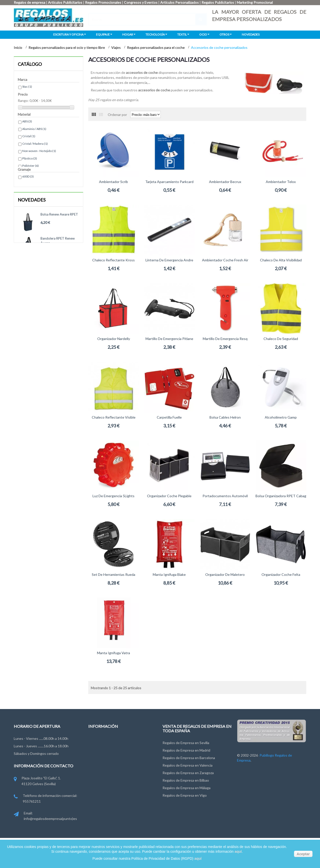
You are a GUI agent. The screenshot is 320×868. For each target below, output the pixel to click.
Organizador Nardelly (114, 339)
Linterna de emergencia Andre (169, 260)
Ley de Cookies (100, 768)
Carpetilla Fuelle (169, 417)
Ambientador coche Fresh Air (225, 260)
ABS (27, 121)
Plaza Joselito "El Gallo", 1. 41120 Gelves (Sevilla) (37, 781)
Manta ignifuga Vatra (113, 653)
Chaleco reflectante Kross (113, 260)
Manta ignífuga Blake (169, 574)
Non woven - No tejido (39, 151)
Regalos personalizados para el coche (156, 47)
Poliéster (30, 166)
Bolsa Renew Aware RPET (59, 214)
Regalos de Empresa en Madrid (186, 750)
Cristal (29, 136)
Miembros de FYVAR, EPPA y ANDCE (117, 786)
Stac (27, 86)
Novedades (32, 200)
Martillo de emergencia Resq (225, 339)
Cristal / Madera (35, 144)
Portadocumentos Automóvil (225, 496)
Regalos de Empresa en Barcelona (189, 758)
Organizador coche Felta (281, 574)
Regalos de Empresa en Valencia (187, 765)
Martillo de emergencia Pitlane (169, 339)
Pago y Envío (98, 777)
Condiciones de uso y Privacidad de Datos (121, 758)
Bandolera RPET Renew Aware (58, 241)
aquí (238, 851)
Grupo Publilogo (101, 749)
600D (28, 176)
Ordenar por (117, 114)
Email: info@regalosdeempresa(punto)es (45, 816)
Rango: (23, 101)
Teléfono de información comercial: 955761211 (45, 799)
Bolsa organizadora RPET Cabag (281, 496)
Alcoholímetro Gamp (281, 417)
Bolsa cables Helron (225, 417)
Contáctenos (99, 740)
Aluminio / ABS (34, 129)
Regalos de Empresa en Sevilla (186, 743)
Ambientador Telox (281, 182)
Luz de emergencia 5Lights (113, 496)
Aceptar (303, 854)
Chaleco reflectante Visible (114, 417)
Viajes (116, 47)
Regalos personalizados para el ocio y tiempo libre (67, 47)
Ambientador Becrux (225, 182)
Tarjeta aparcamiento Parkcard (169, 182)
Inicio (18, 47)
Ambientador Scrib (113, 182)
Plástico (30, 158)
